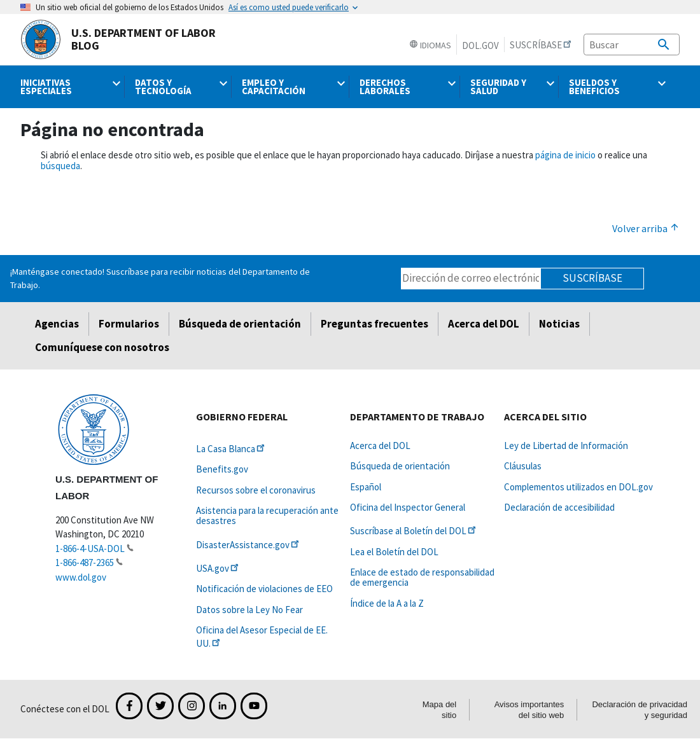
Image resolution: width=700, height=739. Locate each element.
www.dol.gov (81, 577)
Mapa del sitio (439, 710)
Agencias (57, 324)
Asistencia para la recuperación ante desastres (267, 515)
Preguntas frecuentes (374, 324)
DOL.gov (480, 45)
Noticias (559, 324)
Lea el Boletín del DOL (394, 552)
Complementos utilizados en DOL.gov (578, 487)
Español (366, 487)
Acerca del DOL (484, 324)
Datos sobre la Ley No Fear (249, 610)
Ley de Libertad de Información (566, 445)
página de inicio (565, 155)
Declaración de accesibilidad (559, 507)
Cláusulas (523, 466)
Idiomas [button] (430, 45)
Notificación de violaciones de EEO (264, 589)
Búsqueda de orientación (240, 324)
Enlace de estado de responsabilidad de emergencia (422, 577)
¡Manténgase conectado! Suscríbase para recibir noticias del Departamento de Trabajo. (160, 278)
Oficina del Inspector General (408, 507)
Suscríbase (592, 278)
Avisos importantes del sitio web (529, 710)
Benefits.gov (222, 469)
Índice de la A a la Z (387, 603)
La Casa (231, 449)
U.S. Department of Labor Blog (118, 39)
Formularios (129, 324)
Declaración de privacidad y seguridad (640, 710)
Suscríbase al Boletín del (414, 531)
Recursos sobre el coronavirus (256, 490)
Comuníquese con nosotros (102, 347)
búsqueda (60, 166)
